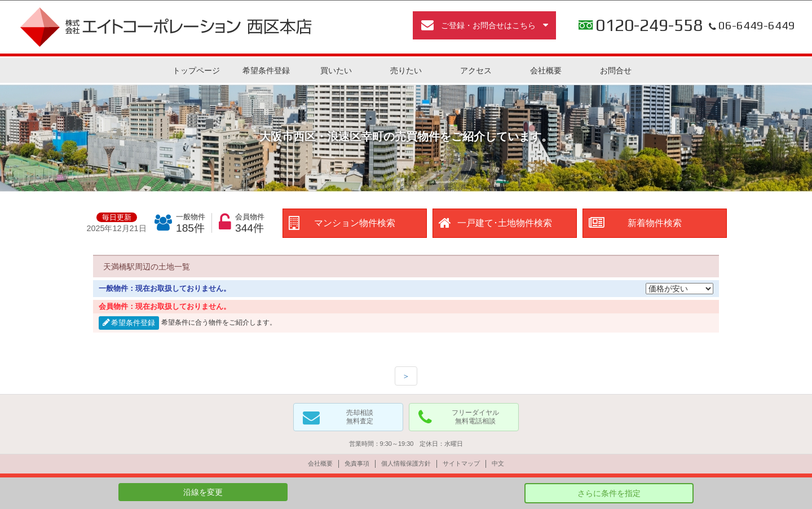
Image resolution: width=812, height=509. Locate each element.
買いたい (336, 70)
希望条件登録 (266, 70)
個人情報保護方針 (406, 463)
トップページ (196, 70)
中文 (498, 463)
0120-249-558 (649, 25)
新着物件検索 (655, 223)
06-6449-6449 (751, 25)
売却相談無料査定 (360, 417)
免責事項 (357, 463)
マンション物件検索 (355, 223)
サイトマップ (461, 463)
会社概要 (546, 70)
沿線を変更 (203, 492)
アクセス (476, 70)
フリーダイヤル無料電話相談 (475, 417)
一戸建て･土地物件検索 (505, 223)
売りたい (406, 70)
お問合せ (616, 70)
